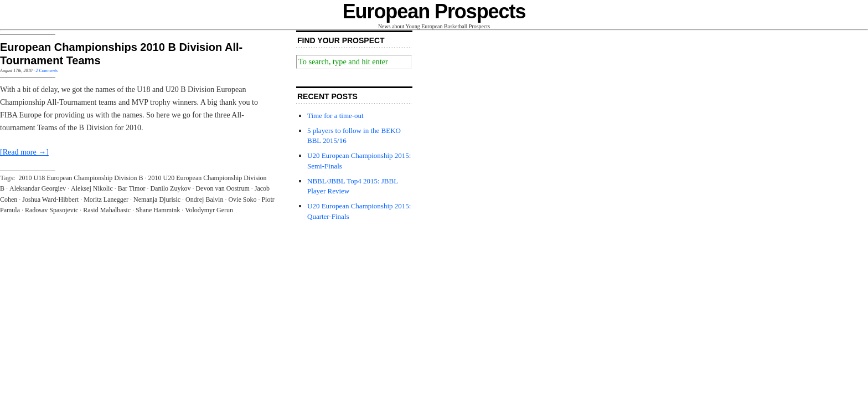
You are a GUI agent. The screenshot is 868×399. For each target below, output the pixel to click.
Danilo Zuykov (170, 188)
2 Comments (46, 71)
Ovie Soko (242, 199)
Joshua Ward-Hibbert (50, 199)
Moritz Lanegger (106, 199)
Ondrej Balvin (204, 199)
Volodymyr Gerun (209, 210)
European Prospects (434, 11)
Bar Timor (132, 188)
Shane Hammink (158, 210)
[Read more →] (24, 152)
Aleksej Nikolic (92, 188)
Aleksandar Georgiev (38, 188)
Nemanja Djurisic (157, 199)
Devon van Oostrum (222, 188)
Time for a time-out (335, 116)
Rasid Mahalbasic (107, 210)
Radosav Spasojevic (51, 210)
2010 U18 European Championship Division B (81, 178)
